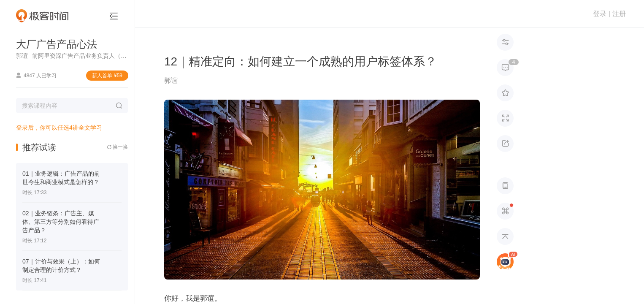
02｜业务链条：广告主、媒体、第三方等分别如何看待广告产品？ (61, 222)
